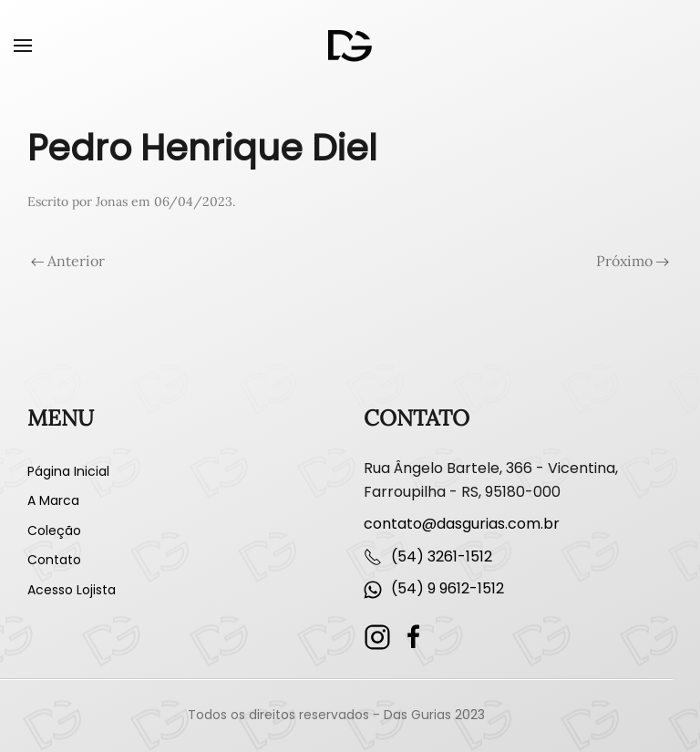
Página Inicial (68, 471)
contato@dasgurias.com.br (462, 524)
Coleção (54, 531)
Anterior (68, 261)
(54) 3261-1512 (442, 556)
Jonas (112, 201)
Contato (54, 560)
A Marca (53, 500)
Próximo (633, 261)
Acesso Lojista (72, 590)
